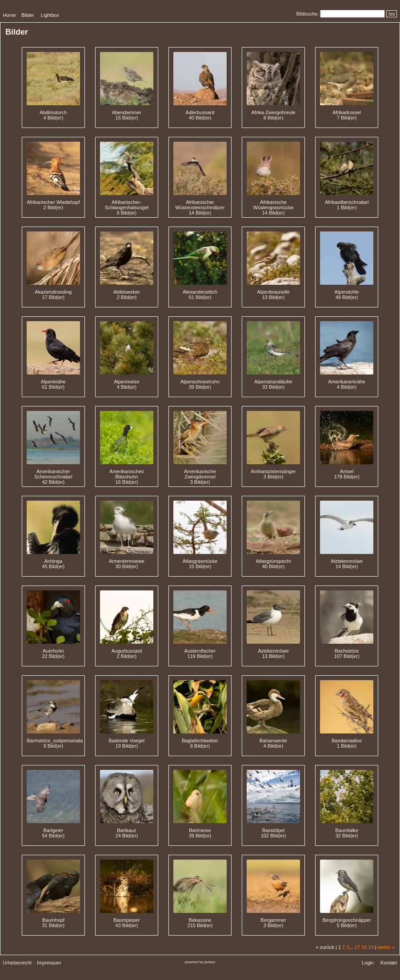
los (392, 14)
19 (371, 947)
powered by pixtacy (200, 962)
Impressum (49, 963)
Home (10, 15)
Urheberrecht (17, 963)
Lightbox (50, 15)
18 (364, 947)
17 (357, 947)
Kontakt (389, 963)
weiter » (386, 947)
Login (368, 963)
